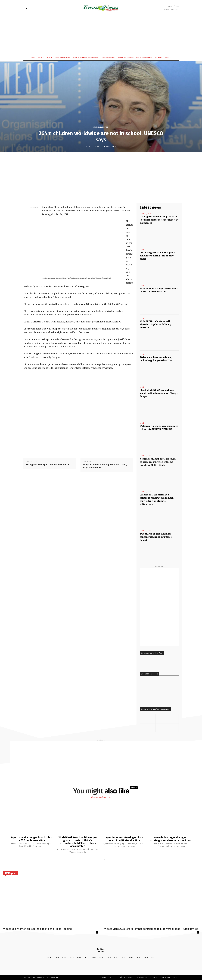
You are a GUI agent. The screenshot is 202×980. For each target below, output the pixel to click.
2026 (49, 957)
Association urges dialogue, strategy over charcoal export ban (171, 839)
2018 (109, 957)
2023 (72, 957)
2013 (146, 957)
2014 (138, 957)
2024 (64, 957)
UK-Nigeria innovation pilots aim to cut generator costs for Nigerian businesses (159, 220)
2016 (123, 957)
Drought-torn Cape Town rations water (48, 464)
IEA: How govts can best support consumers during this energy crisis (157, 256)
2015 (131, 957)
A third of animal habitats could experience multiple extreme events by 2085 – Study (158, 462)
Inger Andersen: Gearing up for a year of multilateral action (124, 839)
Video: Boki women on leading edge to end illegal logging (37, 929)
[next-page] (104, 859)
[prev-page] (98, 859)
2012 (153, 957)
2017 (116, 957)
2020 (94, 957)
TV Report (11, 873)
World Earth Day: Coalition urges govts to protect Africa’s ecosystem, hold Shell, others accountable (78, 842)
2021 (86, 957)
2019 (101, 957)
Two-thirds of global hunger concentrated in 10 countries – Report (157, 537)
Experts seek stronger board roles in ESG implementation (31, 839)
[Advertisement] (101, 35)
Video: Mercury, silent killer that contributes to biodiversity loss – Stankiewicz (151, 929)
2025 (57, 957)
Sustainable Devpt (101, 127)
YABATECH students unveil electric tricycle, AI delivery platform (155, 324)
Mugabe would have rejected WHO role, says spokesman (105, 466)
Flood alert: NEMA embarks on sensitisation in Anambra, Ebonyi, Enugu (159, 393)
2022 (79, 957)
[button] (26, 8)
